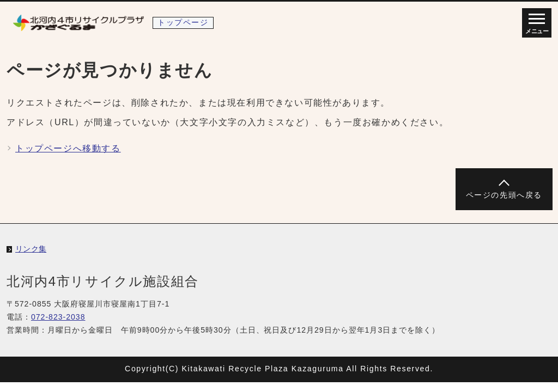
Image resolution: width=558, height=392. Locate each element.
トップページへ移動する (68, 148)
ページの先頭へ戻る (504, 195)
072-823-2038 (58, 317)
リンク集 (31, 249)
